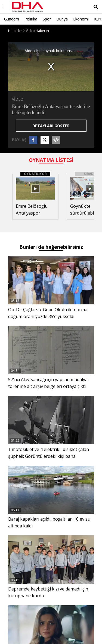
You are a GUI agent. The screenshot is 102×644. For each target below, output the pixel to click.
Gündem (12, 19)
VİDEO (18, 99)
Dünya (62, 19)
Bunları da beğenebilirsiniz (51, 247)
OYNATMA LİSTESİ (51, 160)
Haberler (15, 31)
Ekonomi (81, 19)
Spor (47, 19)
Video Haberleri (38, 31)
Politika (31, 19)
